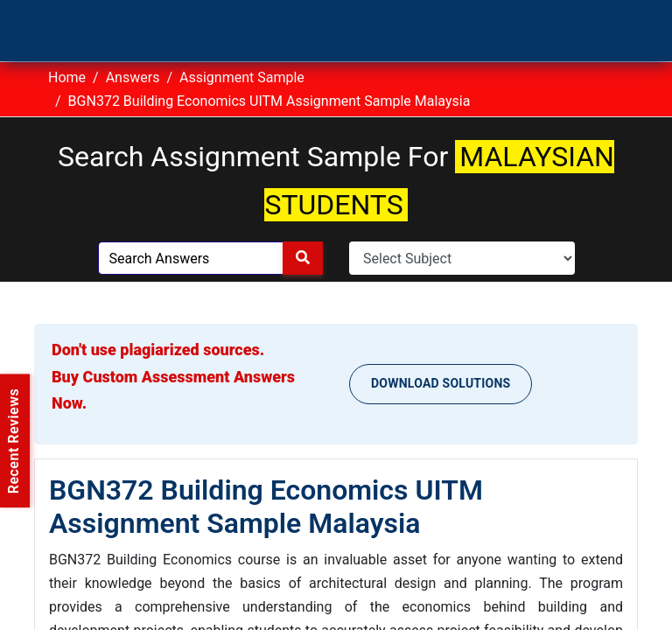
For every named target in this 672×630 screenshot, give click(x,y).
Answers (133, 77)
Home (67, 77)
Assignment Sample (242, 77)
